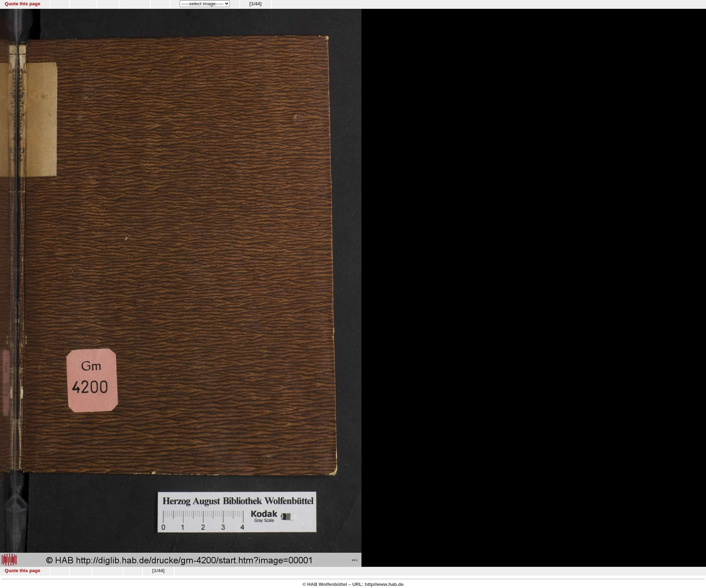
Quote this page (22, 4)
